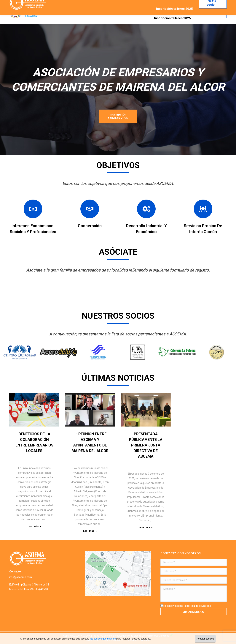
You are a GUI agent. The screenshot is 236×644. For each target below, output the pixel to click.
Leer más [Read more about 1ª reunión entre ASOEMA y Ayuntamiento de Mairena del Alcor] (90, 531)
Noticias (26, 457)
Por (39, 457)
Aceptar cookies (205, 639)
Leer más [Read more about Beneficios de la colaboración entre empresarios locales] (34, 526)
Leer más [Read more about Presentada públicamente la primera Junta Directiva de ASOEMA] (146, 527)
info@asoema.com (21, 577)
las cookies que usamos (103, 639)
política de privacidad (199, 606)
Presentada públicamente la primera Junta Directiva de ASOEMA (146, 445)
